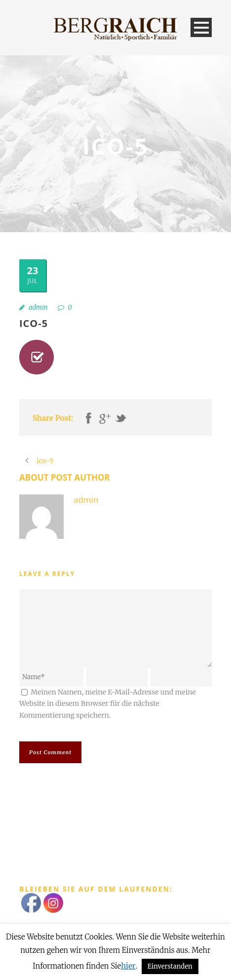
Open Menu (201, 27)
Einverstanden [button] (170, 966)
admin (38, 307)
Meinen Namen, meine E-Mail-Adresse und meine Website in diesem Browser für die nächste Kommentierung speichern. (108, 704)
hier (128, 966)
